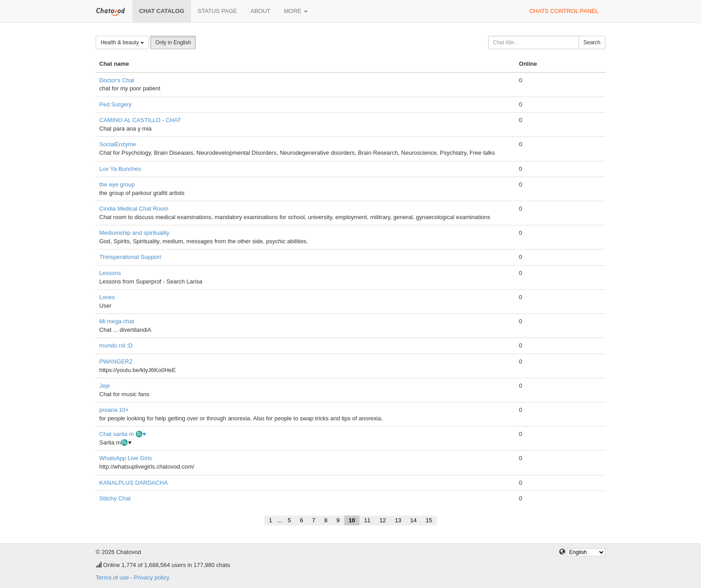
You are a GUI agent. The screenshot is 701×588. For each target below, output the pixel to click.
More (296, 11)
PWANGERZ (116, 362)
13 (398, 520)
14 (414, 520)
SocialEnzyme (118, 144)
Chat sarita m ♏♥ (123, 434)
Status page (217, 11)
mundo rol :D (116, 345)
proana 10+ (114, 410)
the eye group (117, 184)
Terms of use (112, 577)
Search (592, 42)
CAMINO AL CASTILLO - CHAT (140, 120)
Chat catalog (162, 11)
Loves (107, 297)
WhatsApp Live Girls (126, 458)
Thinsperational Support (130, 257)
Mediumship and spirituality (134, 233)
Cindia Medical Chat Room (134, 209)
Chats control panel (564, 11)
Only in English (173, 42)
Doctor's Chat (117, 80)
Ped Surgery (115, 104)
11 (367, 520)
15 (429, 520)
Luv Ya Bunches (120, 169)
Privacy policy (151, 577)
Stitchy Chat (115, 498)
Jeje (105, 386)
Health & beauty (122, 42)
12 (383, 520)
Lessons (110, 273)
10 (352, 520)
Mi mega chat (117, 321)
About (260, 11)
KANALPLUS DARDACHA (133, 483)
